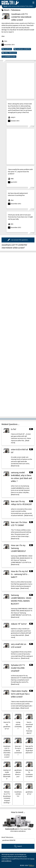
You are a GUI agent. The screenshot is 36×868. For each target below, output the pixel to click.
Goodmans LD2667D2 (22, 49)
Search (18, 846)
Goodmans (7, 49)
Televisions (16, 10)
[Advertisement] (18, 81)
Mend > (6, 10)
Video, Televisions (9, 53)
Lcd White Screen (9, 57)
